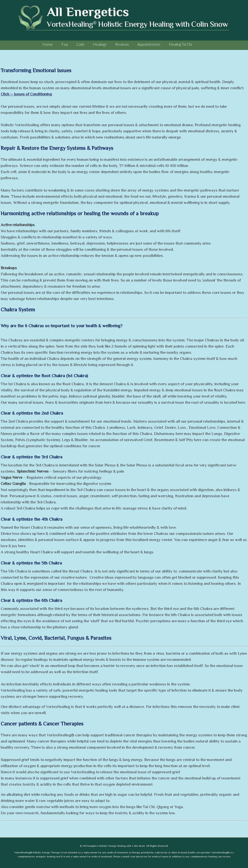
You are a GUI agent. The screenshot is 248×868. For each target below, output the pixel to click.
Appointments (149, 44)
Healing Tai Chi (180, 44)
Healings (100, 44)
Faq (65, 44)
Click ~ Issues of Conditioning (26, 94)
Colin (80, 44)
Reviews (122, 44)
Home (48, 44)
